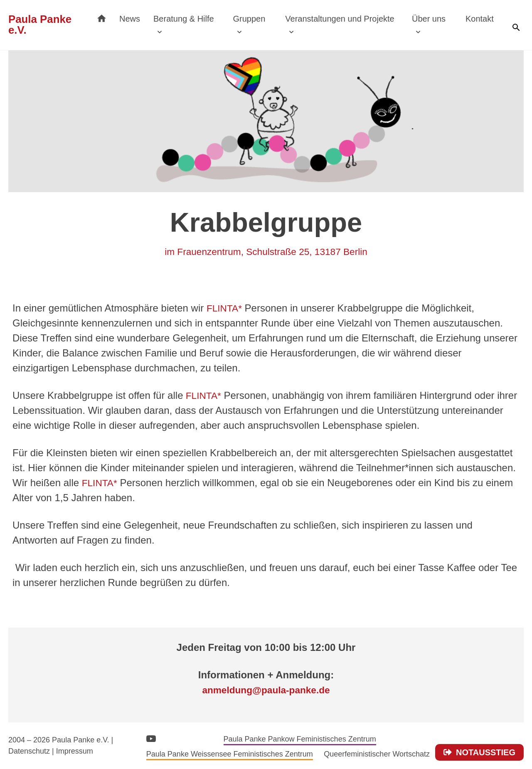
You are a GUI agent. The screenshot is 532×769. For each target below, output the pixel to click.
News (140, 19)
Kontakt (480, 19)
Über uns (431, 19)
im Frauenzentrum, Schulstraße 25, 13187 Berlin (266, 251)
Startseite (112, 16)
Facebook (189, 737)
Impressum (75, 751)
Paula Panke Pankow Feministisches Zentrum (300, 739)
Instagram (171, 737)
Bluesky (208, 738)
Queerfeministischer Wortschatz (377, 754)
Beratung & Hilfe (195, 19)
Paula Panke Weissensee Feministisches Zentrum (230, 754)
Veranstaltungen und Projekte (346, 19)
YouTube (151, 738)
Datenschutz (29, 751)
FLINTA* (225, 308)
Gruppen (258, 19)
